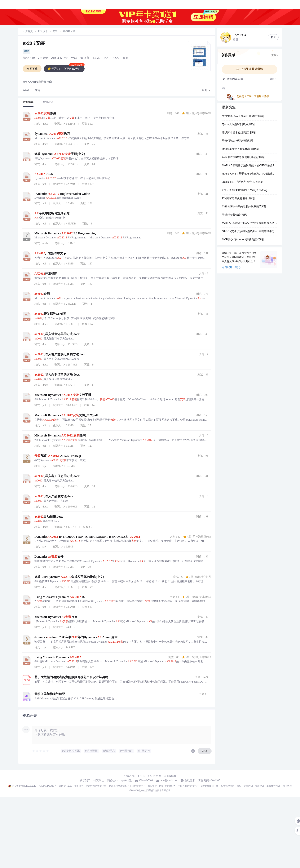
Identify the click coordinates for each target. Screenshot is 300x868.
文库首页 (28, 32)
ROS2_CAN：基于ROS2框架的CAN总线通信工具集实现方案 (249, 174)
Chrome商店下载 (210, 786)
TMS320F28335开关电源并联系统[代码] (244, 207)
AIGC (116, 58)
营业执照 (287, 786)
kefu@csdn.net (169, 781)
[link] (28, 32)
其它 (55, 32)
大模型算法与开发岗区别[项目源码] (243, 116)
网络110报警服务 (168, 786)
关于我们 (85, 781)
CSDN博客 (170, 776)
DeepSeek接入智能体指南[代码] (241, 149)
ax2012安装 (34, 44)
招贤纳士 (99, 781)
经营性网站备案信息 (96, 786)
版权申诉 (260, 786)
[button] (206, 91)
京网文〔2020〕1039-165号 (71, 786)
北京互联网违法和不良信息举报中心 (127, 786)
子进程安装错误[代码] (235, 215)
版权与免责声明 (245, 786)
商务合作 (113, 781)
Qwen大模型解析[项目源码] (238, 125)
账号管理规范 (227, 786)
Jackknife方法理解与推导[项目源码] (243, 182)
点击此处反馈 (231, 268)
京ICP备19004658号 (48, 786)
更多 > (275, 55)
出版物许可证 (273, 786)
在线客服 (190, 781)
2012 (26, 51)
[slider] (41, 751)
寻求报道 (126, 781)
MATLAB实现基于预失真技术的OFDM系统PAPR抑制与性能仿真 (249, 166)
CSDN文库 (154, 776)
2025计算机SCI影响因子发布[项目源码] (245, 190)
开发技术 (43, 32)
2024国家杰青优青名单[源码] (238, 199)
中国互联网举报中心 (188, 786)
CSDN (142, 776)
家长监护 (152, 786)
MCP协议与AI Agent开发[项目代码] (243, 240)
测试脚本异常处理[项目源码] (239, 133)
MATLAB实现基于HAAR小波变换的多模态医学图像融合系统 (249, 223)
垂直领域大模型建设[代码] (237, 141)
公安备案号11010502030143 (24, 786)
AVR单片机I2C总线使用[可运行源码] (243, 157)
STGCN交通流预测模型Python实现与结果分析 (249, 232)
